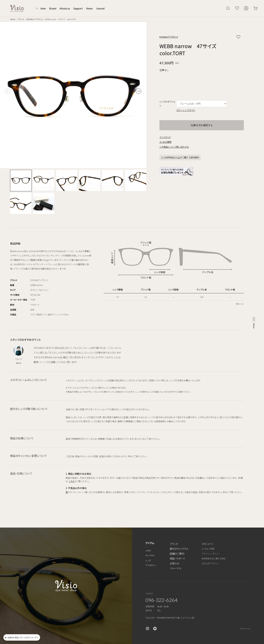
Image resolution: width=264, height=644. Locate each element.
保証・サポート (178, 558)
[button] (139, 91)
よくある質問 (165, 142)
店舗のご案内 (177, 554)
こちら (72, 481)
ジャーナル (176, 568)
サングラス (150, 555)
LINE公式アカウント (210, 563)
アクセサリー (151, 565)
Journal (100, 8)
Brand (53, 8)
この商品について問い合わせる (174, 147)
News (89, 8)
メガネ (148, 551)
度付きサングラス (179, 549)
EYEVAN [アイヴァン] (35, 19)
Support (78, 8)
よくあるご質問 (208, 549)
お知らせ (174, 563)
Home (13, 19)
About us (65, 8)
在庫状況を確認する (202, 125)
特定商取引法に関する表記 (213, 558)
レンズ (148, 560)
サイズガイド (165, 137)
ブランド (21, 19)
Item (43, 8)
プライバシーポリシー (211, 554)
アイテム (150, 543)
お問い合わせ (208, 544)
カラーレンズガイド (186, 110)
